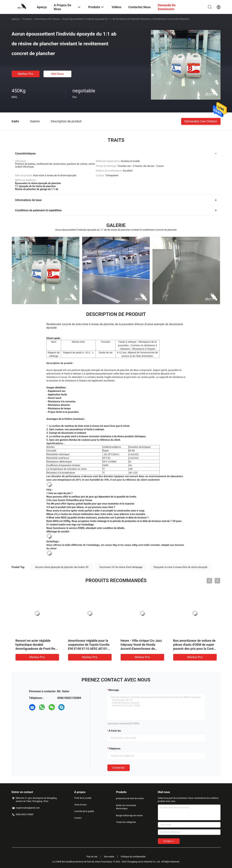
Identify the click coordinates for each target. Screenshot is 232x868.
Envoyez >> (169, 841)
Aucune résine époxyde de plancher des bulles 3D (62, 567)
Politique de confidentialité (133, 857)
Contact (78, 818)
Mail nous (57, 74)
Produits (27, 19)
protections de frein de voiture (130, 798)
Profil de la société (83, 798)
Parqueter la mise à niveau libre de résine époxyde (180, 567)
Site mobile (109, 857)
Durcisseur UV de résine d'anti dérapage (121, 567)
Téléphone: (115, 749)
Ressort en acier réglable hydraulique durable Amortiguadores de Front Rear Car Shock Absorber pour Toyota (37, 649)
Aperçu (15, 19)
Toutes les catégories (126, 822)
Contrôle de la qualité (84, 811)
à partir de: (115, 731)
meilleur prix (25, 74)
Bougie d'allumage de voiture (129, 816)
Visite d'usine (80, 805)
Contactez (119, 768)
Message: (114, 690)
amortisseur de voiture (47, 19)
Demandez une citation (201, 121)
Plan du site (92, 857)
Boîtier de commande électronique (126, 807)
